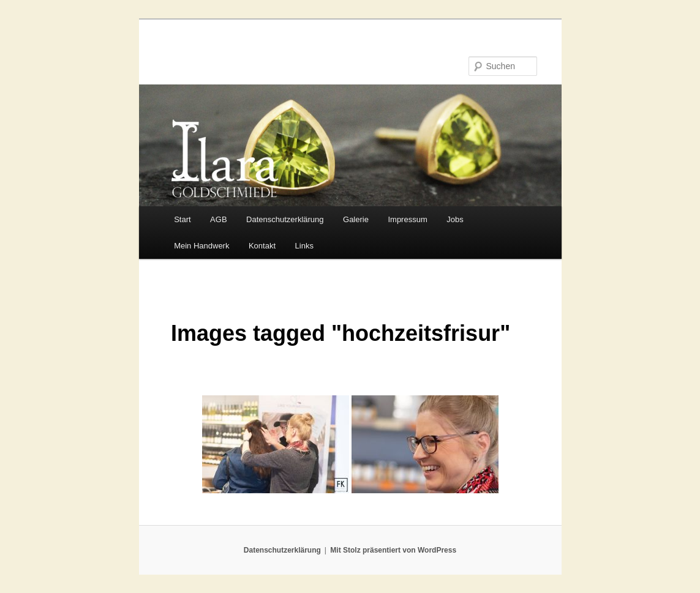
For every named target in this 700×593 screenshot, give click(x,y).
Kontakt (262, 246)
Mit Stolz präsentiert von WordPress (393, 550)
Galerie (356, 219)
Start (182, 219)
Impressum (407, 219)
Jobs (455, 219)
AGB (218, 219)
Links (304, 246)
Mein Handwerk (201, 246)
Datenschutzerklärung (285, 219)
